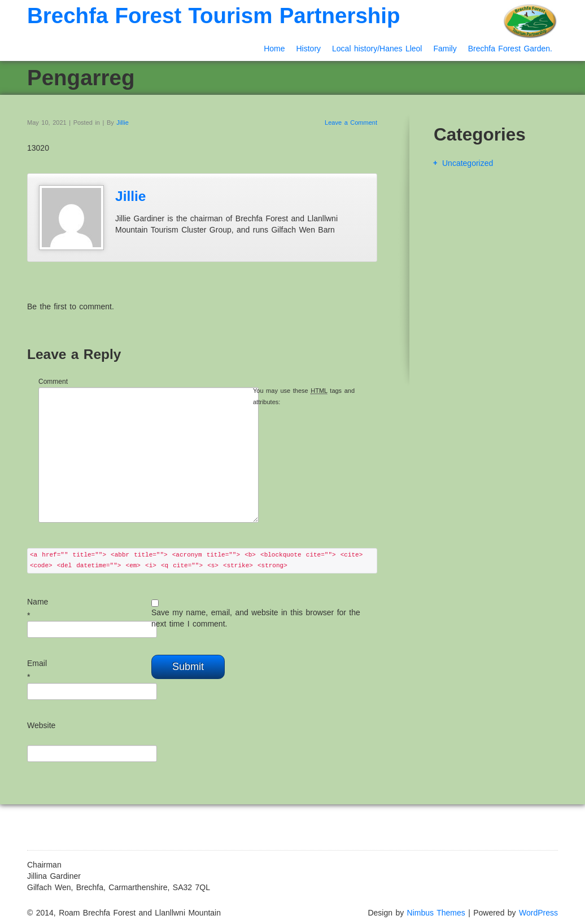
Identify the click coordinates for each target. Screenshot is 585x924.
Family (445, 49)
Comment (53, 382)
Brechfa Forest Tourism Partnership (214, 16)
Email (37, 663)
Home (274, 49)
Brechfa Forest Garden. (510, 49)
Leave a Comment (351, 122)
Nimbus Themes (436, 913)
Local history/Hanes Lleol (377, 49)
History (308, 49)
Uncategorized (468, 163)
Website (41, 725)
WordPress (538, 913)
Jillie (122, 122)
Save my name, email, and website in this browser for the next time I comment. (256, 618)
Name (38, 602)
